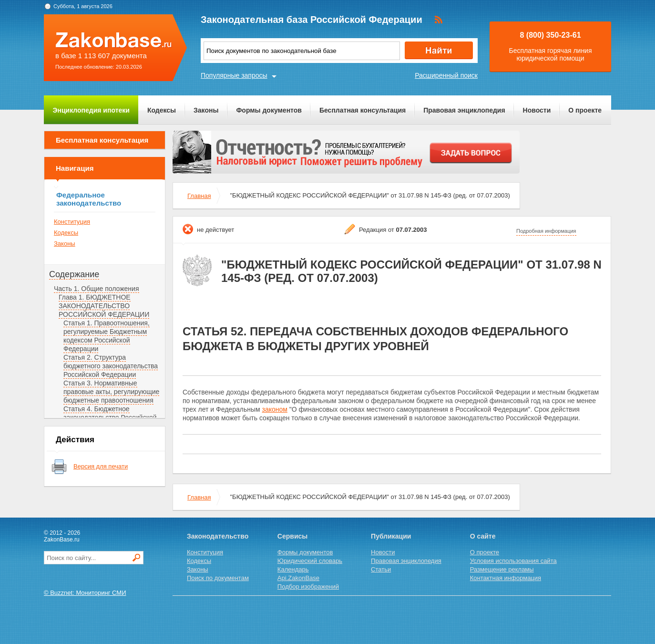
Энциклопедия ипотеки (91, 110)
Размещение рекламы (502, 569)
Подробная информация (546, 231)
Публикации (391, 536)
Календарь (293, 569)
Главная (199, 196)
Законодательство (218, 536)
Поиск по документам (218, 578)
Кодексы (162, 110)
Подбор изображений (308, 587)
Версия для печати (101, 466)
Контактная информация (506, 578)
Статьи (381, 569)
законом (275, 409)
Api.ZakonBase (298, 578)
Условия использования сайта (513, 561)
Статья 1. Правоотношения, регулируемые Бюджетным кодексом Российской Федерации (107, 336)
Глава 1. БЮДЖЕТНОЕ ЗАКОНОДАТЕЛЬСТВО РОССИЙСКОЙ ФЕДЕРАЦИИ (104, 306)
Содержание (74, 274)
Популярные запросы (234, 75)
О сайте (483, 536)
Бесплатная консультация (363, 110)
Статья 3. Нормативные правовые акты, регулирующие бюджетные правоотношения (111, 392)
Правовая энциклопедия (464, 110)
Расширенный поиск (446, 75)
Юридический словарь (310, 561)
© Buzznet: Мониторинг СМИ (85, 593)
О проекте (585, 110)
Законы (206, 110)
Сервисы (292, 536)
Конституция (72, 222)
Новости (537, 110)
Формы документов (269, 110)
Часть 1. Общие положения (97, 289)
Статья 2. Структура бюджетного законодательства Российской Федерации (111, 366)
